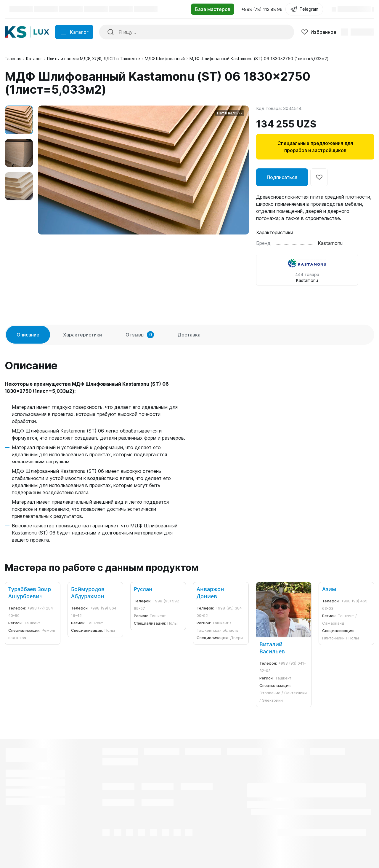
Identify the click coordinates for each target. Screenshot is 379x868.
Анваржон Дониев (210, 593)
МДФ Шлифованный (165, 59)
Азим (329, 589)
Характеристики (82, 335)
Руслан (143, 589)
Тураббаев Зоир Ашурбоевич (30, 593)
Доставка (189, 335)
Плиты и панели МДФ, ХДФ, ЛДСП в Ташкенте (94, 59)
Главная (13, 59)
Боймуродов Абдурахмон (88, 593)
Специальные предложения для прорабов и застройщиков (315, 147)
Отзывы (140, 335)
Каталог (34, 59)
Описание (28, 335)
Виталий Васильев (272, 648)
